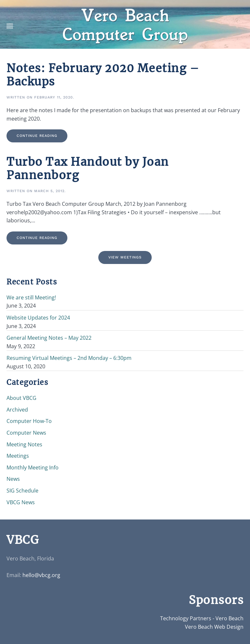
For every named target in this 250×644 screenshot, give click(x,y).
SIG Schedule (22, 491)
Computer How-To (29, 421)
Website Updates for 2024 (38, 318)
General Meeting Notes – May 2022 (49, 338)
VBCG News (21, 502)
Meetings (18, 456)
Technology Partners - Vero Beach (202, 618)
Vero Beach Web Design (214, 627)
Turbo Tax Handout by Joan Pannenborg (88, 169)
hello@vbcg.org (41, 575)
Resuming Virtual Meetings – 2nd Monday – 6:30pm (69, 358)
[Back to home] (125, 26)
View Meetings (125, 257)
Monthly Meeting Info (33, 467)
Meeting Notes (24, 444)
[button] (10, 26)
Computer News (26, 433)
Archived (17, 410)
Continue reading (37, 136)
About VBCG (21, 398)
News (13, 479)
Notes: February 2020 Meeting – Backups (103, 75)
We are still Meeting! (31, 297)
